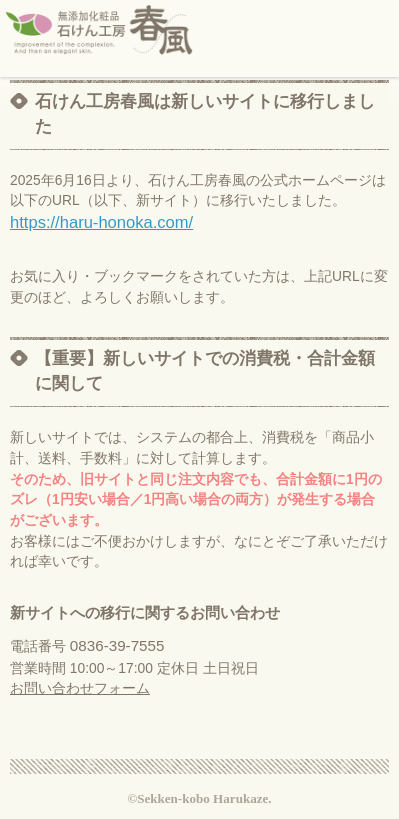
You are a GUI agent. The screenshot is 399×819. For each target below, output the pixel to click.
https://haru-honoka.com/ (101, 222)
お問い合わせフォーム (80, 688)
